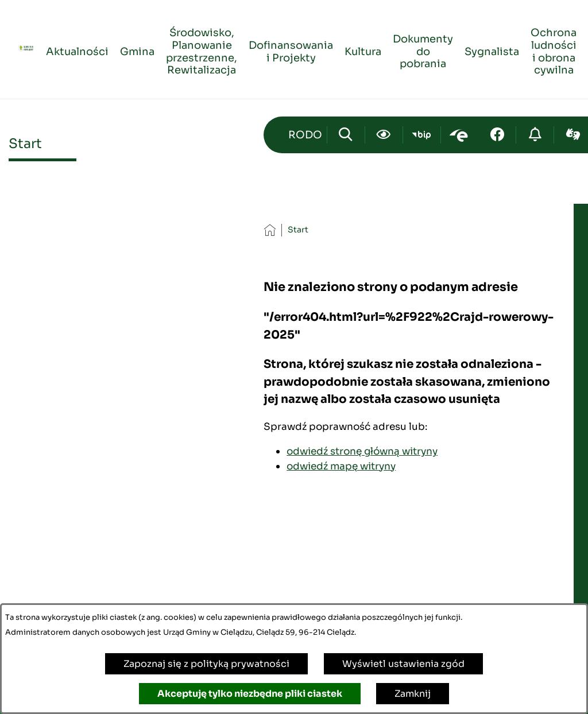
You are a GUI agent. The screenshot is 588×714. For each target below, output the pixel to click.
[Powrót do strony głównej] (270, 230)
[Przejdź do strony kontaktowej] (305, 135)
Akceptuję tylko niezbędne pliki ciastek (250, 694)
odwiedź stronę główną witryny (362, 451)
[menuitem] (77, 50)
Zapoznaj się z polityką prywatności (206, 664)
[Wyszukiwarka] (346, 135)
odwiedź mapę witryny (341, 466)
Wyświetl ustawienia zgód (403, 664)
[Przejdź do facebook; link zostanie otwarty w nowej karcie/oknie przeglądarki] (497, 135)
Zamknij (413, 694)
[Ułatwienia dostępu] (384, 135)
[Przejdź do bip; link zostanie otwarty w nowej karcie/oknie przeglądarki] (422, 135)
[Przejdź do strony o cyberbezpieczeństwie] (535, 135)
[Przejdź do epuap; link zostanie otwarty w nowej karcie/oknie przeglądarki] (460, 135)
